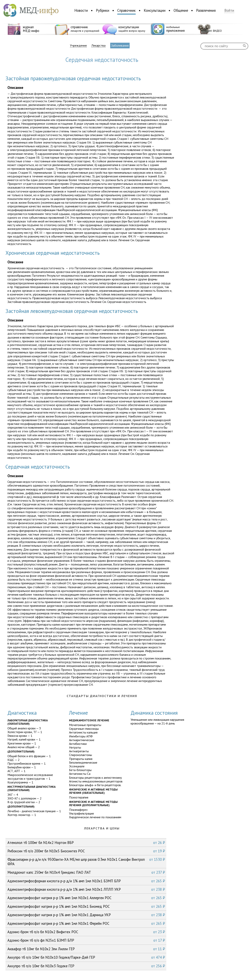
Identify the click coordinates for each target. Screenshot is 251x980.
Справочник (126, 10)
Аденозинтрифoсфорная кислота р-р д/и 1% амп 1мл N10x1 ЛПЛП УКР (86, 889)
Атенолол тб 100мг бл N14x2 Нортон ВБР (86, 843)
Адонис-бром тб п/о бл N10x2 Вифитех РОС (86, 932)
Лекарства (98, 46)
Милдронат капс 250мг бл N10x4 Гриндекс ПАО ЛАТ (86, 872)
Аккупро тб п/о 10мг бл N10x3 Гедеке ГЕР (86, 966)
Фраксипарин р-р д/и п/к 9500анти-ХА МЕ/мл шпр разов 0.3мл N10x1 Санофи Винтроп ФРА (86, 861)
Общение (181, 10)
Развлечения (206, 10)
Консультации (155, 10)
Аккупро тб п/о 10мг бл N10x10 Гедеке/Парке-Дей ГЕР (86, 957)
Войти (229, 10)
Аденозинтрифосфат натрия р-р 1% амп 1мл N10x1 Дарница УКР (86, 915)
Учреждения (78, 46)
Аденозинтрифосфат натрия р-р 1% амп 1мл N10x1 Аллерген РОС (86, 898)
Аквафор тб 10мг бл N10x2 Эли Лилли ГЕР (86, 949)
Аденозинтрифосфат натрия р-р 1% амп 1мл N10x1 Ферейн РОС (86, 923)
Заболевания (120, 45)
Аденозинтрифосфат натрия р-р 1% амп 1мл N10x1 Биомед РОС (86, 906)
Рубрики (103, 10)
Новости (81, 10)
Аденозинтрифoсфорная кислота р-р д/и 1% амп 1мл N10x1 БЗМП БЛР (86, 881)
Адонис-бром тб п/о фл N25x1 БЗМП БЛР (86, 940)
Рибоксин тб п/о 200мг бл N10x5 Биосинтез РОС (86, 851)
